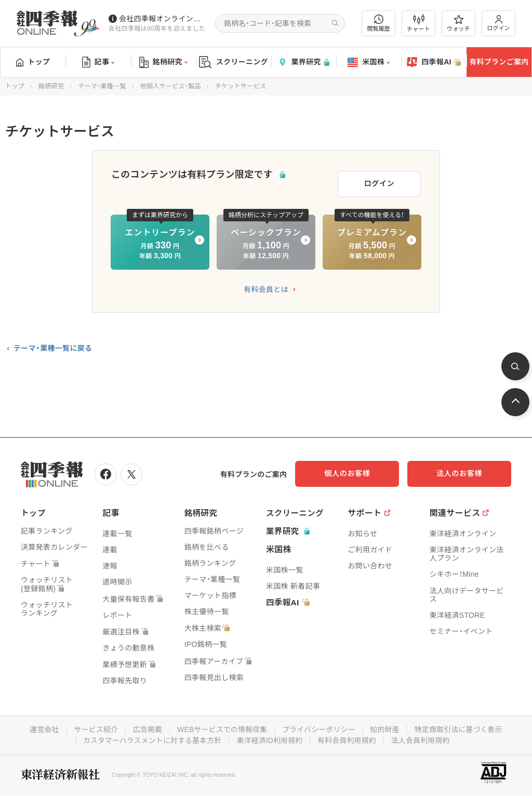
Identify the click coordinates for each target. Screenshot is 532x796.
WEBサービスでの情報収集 (221, 727)
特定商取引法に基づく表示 (461, 727)
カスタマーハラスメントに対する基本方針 (151, 737)
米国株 (369, 62)
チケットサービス (241, 86)
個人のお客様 (361, 472)
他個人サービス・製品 (171, 86)
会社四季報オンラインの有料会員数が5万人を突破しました (163, 19)
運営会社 (41, 727)
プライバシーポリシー (319, 727)
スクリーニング (234, 62)
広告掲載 (146, 727)
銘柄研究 (163, 62)
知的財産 (386, 727)
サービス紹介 (94, 727)
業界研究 (303, 62)
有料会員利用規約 (348, 737)
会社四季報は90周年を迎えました (157, 29)
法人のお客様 (464, 472)
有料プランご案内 (499, 62)
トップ (33, 62)
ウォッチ (458, 23)
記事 (98, 62)
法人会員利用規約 (422, 737)
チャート (418, 23)
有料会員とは (266, 288)
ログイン (499, 23)
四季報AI (434, 62)
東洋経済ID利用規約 (270, 737)
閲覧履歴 (379, 23)
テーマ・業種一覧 (102, 86)
